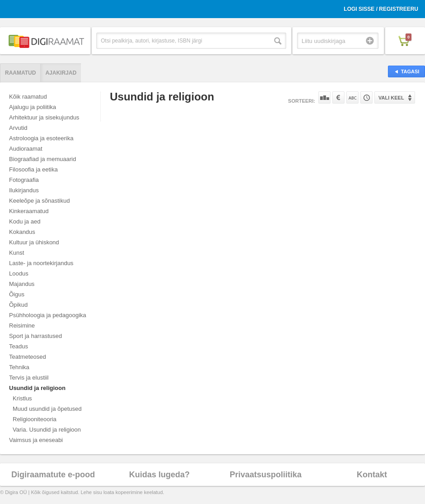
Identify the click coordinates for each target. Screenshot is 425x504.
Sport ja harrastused (35, 336)
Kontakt (372, 475)
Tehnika (19, 367)
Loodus (19, 273)
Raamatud (20, 73)
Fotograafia (24, 180)
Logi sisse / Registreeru (381, 9)
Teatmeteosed (28, 357)
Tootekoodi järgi (366, 97)
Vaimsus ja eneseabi (36, 440)
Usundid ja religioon (37, 388)
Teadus (19, 346)
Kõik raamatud (28, 97)
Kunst (17, 253)
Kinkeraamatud (29, 211)
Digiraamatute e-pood (53, 475)
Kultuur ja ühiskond (34, 242)
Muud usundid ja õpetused (47, 409)
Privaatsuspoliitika (266, 475)
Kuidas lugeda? (159, 475)
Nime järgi (352, 97)
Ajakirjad (61, 73)
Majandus (22, 284)
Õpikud (18, 305)
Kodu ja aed (25, 221)
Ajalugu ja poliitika (33, 107)
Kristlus (22, 398)
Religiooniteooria (35, 419)
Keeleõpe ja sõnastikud (39, 201)
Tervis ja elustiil (29, 378)
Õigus (17, 294)
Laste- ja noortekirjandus (41, 263)
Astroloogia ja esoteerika (41, 138)
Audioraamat (26, 149)
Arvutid (18, 128)
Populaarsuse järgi (324, 97)
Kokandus (22, 232)
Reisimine (22, 326)
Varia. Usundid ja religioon (47, 430)
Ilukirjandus (24, 190)
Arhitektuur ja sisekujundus (44, 117)
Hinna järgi (338, 97)
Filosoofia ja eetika (33, 169)
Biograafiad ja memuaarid (42, 159)
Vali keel (391, 98)
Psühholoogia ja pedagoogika (48, 315)
